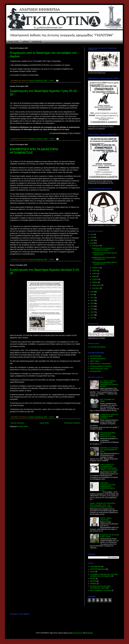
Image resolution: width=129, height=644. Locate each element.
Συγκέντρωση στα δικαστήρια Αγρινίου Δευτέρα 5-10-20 (104, 263)
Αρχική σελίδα (13, 41)
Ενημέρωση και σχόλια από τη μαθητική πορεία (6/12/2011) (109, 416)
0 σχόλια (51, 81)
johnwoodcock (77, 633)
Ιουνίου (95, 274)
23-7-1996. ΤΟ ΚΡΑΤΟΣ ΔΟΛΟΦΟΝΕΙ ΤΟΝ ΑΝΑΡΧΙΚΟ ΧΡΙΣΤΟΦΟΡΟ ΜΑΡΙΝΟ (109, 384)
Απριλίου (95, 279)
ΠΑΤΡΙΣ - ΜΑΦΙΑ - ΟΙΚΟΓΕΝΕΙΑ (106, 519)
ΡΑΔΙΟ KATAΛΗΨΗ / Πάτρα (99, 369)
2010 (92, 318)
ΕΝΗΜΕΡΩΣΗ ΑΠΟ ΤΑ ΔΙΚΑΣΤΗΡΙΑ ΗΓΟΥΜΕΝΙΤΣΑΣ (104, 258)
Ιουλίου (95, 271)
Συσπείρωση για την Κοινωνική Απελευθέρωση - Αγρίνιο (100, 587)
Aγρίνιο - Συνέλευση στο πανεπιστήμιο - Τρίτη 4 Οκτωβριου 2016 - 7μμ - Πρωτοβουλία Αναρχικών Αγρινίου (103, 505)
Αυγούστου (96, 268)
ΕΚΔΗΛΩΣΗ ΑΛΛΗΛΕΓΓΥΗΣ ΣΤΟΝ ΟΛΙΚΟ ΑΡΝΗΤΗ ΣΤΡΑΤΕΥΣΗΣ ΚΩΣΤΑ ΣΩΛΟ (108, 487)
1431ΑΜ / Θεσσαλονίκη (98, 359)
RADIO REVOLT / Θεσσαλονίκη (100, 364)
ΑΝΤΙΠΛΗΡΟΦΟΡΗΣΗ (97, 569)
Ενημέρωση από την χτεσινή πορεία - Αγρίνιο (110, 536)
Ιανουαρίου (96, 288)
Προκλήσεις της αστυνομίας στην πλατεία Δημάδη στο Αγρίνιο (109, 450)
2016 (92, 300)
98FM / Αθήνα (95, 361)
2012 (92, 312)
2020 (92, 243)
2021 (92, 240)
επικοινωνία (37, 41)
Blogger (90, 633)
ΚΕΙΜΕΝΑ (93, 584)
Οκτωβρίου (96, 246)
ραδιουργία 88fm (95, 371)
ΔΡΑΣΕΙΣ (93, 581)
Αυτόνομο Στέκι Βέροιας (98, 347)
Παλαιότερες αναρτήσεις (72, 423)
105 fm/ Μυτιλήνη (96, 356)
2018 (92, 295)
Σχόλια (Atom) (23, 426)
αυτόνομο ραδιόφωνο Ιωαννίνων (101, 366)
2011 (92, 315)
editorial (25, 41)
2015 (92, 303)
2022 (92, 237)
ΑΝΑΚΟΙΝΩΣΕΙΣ (95, 567)
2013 (92, 309)
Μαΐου (94, 276)
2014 (92, 306)
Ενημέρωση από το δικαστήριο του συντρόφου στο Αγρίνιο (103, 249)
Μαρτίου (95, 282)
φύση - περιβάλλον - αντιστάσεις (101, 590)
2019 (92, 292)
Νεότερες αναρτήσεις (17, 423)
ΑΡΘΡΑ (92, 572)
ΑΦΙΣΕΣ (93, 579)
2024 (92, 234)
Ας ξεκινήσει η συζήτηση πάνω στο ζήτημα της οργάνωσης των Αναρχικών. (104, 575)
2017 (92, 298)
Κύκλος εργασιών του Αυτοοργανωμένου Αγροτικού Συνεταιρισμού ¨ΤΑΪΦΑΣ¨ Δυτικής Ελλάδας (109, 467)
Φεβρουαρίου (97, 285)
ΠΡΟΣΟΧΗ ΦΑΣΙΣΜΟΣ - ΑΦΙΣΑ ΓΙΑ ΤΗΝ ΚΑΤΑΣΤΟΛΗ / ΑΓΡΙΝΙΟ (108, 435)
